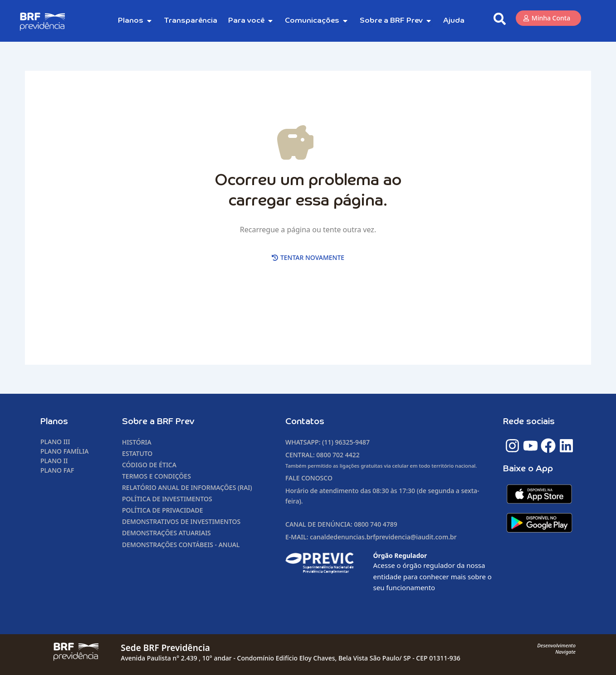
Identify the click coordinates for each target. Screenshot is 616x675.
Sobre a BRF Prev (158, 422)
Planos (54, 422)
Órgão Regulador (400, 555)
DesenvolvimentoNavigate (556, 648)
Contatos (305, 422)
